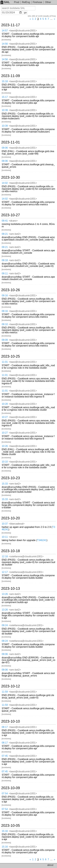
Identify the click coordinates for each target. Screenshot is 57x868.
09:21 (5, 234)
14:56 (5, 44)
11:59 (5, 692)
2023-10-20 (11, 518)
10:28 (5, 404)
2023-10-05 (11, 826)
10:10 (5, 462)
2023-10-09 (11, 788)
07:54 (5, 793)
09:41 (5, 221)
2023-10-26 (11, 290)
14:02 (5, 183)
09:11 (5, 273)
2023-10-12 (11, 686)
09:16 (5, 295)
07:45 (5, 756)
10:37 (5, 524)
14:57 (5, 31)
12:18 (5, 556)
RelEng (26, 2)
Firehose (37, 2)
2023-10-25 (11, 356)
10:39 (5, 110)
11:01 (5, 362)
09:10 (5, 324)
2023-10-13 (11, 589)
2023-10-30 (11, 177)
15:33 (5, 484)
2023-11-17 (11, 25)
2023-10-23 (11, 478)
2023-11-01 (11, 142)
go (25, 13)
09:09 (5, 340)
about (50, 865)
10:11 (5, 537)
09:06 (5, 148)
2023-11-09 (11, 76)
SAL (5, 2)
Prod (17, 2)
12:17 (5, 572)
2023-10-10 (11, 721)
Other (48, 2)
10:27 (5, 417)
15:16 (5, 831)
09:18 (5, 260)
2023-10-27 (11, 215)
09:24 (5, 625)
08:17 (5, 727)
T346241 (42, 540)
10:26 (5, 446)
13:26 (5, 594)
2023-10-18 (11, 551)
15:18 (5, 81)
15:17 (5, 97)
